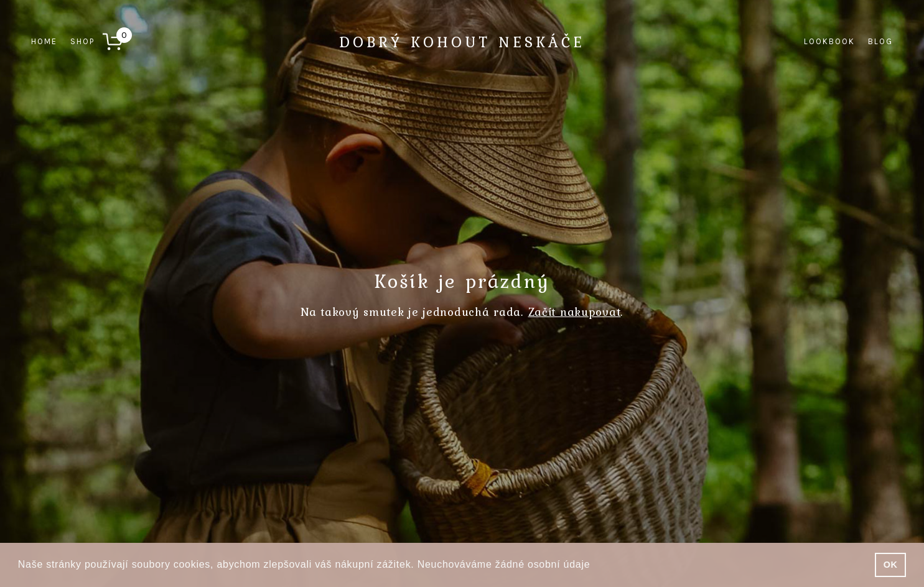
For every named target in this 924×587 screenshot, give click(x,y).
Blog (880, 41)
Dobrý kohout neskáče (462, 42)
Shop (82, 41)
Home (44, 41)
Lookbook (829, 41)
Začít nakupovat (575, 312)
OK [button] (891, 565)
